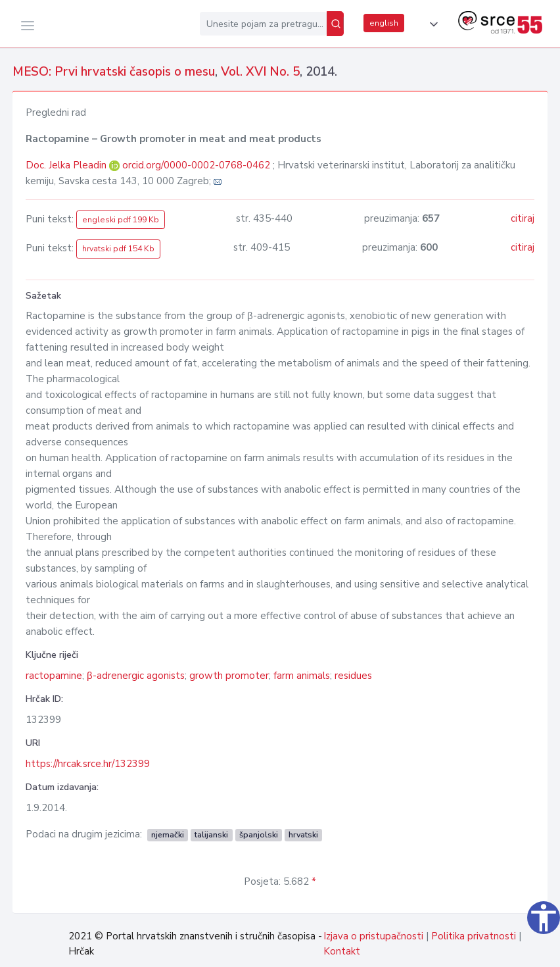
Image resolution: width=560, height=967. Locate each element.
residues (353, 676)
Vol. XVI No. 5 (260, 72)
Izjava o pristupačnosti (373, 936)
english (384, 23)
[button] (431, 24)
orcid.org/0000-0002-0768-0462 (196, 165)
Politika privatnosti (474, 936)
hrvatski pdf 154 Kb (118, 249)
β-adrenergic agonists (136, 676)
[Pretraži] (335, 24)
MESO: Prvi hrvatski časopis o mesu (114, 72)
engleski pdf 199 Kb (121, 220)
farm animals (302, 676)
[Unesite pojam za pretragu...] (263, 24)
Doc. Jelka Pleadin (67, 165)
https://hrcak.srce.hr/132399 (88, 764)
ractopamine (54, 676)
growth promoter (229, 676)
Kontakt (342, 951)
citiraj (523, 218)
